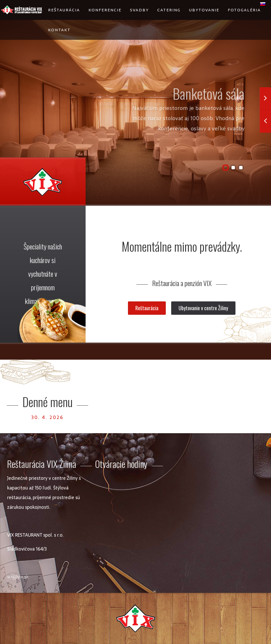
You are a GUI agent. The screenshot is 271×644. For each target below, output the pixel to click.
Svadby (139, 10)
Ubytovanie (204, 10)
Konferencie (105, 10)
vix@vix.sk (18, 577)
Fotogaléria (244, 10)
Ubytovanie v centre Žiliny (203, 308)
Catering (169, 10)
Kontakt (59, 30)
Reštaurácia (64, 10)
